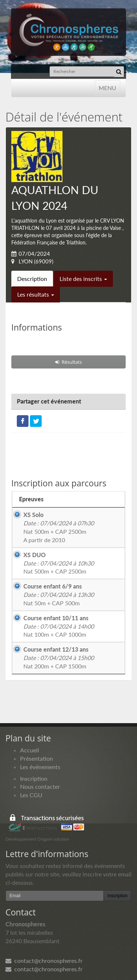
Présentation (37, 758)
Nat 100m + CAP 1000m (59, 626)
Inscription (34, 778)
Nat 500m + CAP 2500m (59, 563)
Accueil (30, 750)
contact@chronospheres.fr (44, 960)
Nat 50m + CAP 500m (59, 595)
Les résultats (36, 294)
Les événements (40, 767)
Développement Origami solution (37, 839)
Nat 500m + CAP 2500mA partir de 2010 (59, 527)
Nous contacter (40, 786)
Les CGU (31, 795)
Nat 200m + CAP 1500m (59, 658)
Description (32, 279)
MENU (107, 87)
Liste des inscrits (83, 279)
